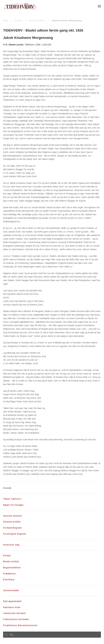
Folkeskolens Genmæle (16, 619)
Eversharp (9, 580)
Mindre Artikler (37, 21)
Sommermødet (11, 590)
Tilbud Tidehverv (12, 499)
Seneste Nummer (13, 516)
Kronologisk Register (15, 534)
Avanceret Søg (11, 545)
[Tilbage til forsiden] (20, 6)
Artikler (19, 21)
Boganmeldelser (12, 568)
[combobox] (52, 635)
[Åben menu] (99, 6)
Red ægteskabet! (13, 601)
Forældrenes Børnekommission (20, 625)
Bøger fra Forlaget (13, 505)
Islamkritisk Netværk (14, 613)
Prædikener (9, 574)
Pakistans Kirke (12, 607)
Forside (7, 488)
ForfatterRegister (13, 528)
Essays (7, 555)
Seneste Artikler (12, 522)
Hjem (6, 21)
